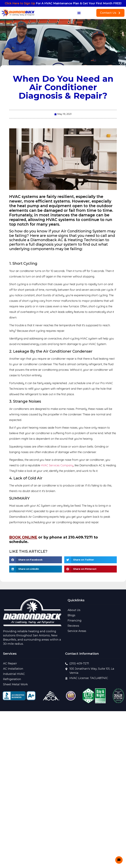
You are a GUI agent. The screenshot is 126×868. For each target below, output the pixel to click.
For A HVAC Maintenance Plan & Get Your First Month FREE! (63, 3)
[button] (79, 13)
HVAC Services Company (57, 465)
